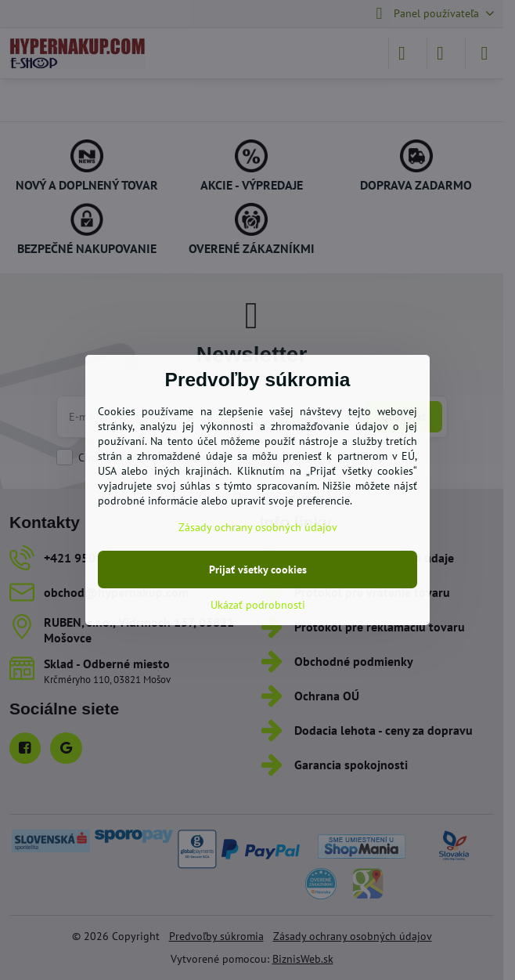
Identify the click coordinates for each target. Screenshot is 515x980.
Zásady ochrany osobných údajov (258, 527)
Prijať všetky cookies (258, 570)
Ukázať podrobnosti (258, 605)
